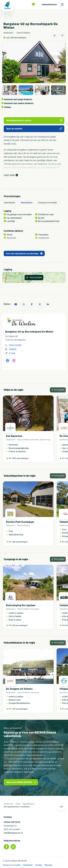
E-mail (12, 353)
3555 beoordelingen (20, 458)
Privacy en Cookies (12, 865)
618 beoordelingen (20, 625)
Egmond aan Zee (48, 440)
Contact (38, 865)
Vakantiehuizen (54, 4)
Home (18, 804)
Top (61, 806)
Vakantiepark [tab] (9, 203)
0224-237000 (15, 345)
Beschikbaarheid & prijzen (34, 121)
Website (13, 349)
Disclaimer (28, 865)
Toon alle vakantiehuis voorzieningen (24, 254)
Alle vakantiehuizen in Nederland (17, 807)
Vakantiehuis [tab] (27, 203)
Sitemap (48, 865)
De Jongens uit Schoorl (19, 689)
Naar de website (34, 129)
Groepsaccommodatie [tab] (47, 203)
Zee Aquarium (14, 436)
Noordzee (35, 440)
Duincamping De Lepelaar (21, 605)
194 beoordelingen (20, 709)
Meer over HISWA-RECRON (21, 782)
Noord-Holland (23, 440)
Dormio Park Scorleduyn (20, 522)
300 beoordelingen (20, 542)
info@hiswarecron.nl (13, 833)
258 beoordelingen (18, 38)
